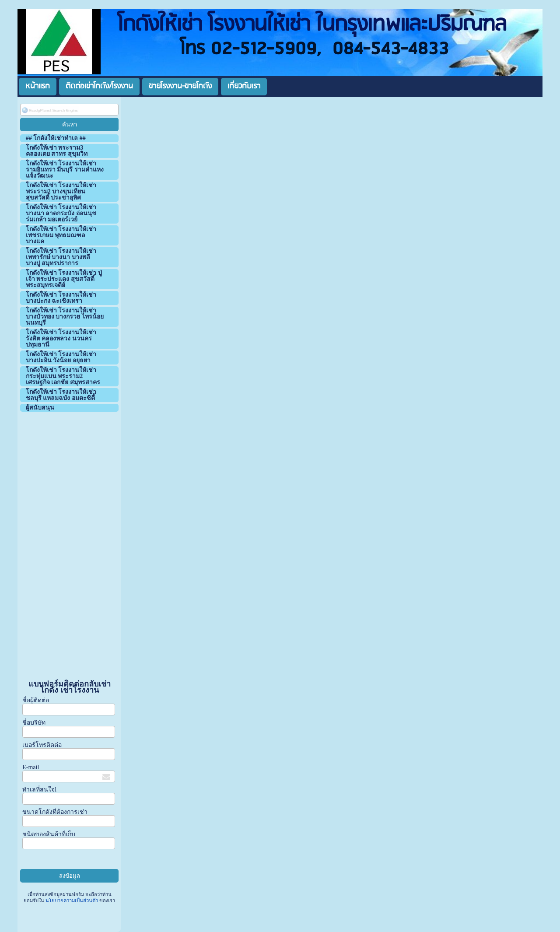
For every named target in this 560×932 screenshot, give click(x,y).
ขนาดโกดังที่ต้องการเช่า (55, 812)
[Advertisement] (70, 546)
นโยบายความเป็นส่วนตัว (72, 900)
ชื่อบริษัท (34, 723)
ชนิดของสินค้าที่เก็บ (49, 834)
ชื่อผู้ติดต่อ (36, 700)
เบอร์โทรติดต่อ (42, 745)
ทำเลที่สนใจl (39, 790)
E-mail (31, 767)
